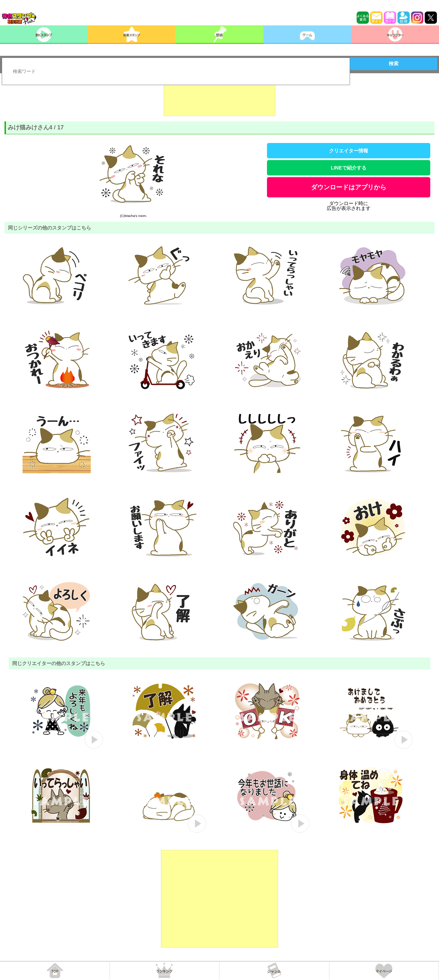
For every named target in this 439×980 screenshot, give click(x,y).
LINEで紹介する (349, 168)
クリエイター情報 (349, 151)
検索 (394, 63)
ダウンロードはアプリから (349, 187)
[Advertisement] (219, 99)
